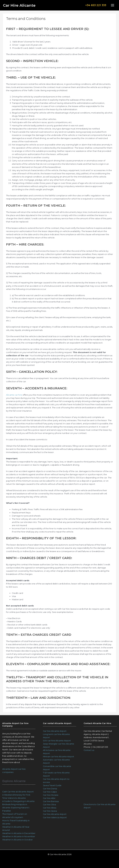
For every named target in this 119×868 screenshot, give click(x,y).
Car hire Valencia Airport (55, 817)
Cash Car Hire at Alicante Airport (18, 792)
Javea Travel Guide (52, 785)
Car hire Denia (50, 789)
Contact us (89, 750)
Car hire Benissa (51, 801)
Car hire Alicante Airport (55, 731)
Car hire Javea (50, 811)
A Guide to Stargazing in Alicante (18, 801)
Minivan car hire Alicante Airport (59, 757)
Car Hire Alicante (22, 5)
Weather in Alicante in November (19, 836)
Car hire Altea (50, 808)
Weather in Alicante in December (19, 833)
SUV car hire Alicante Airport (57, 741)
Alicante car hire (14, 395)
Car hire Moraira (51, 795)
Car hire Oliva (49, 805)
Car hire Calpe (50, 792)
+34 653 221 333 (94, 5)
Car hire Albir (49, 798)
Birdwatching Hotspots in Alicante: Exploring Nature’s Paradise (16, 808)
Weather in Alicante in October (18, 840)
